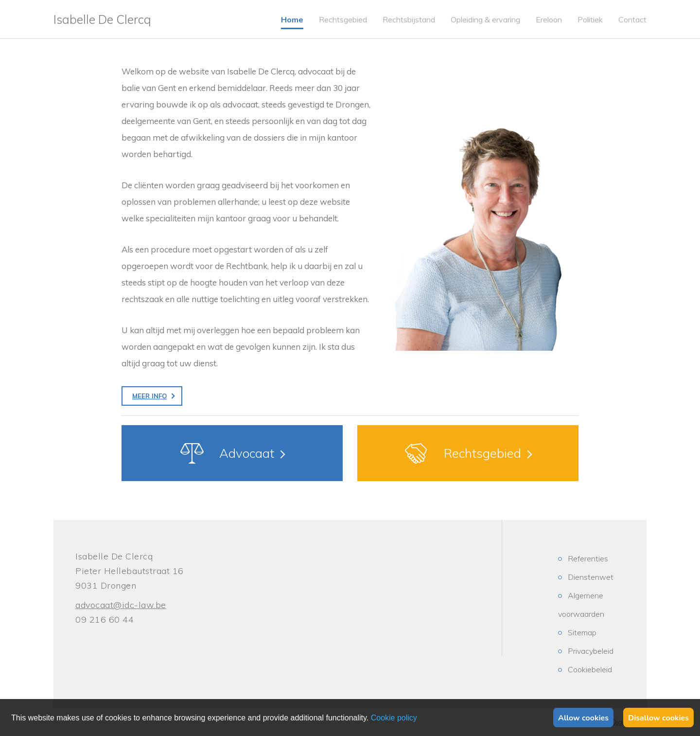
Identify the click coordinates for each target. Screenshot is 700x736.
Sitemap (582, 632)
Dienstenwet (591, 577)
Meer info (149, 396)
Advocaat (247, 453)
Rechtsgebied (343, 19)
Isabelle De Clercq (102, 19)
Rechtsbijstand (409, 19)
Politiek (590, 19)
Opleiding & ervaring (485, 19)
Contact (632, 19)
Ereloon (549, 19)
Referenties (588, 558)
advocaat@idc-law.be (121, 605)
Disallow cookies (658, 718)
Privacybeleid (591, 651)
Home (292, 19)
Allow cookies (583, 718)
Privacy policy (394, 718)
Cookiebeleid (590, 669)
